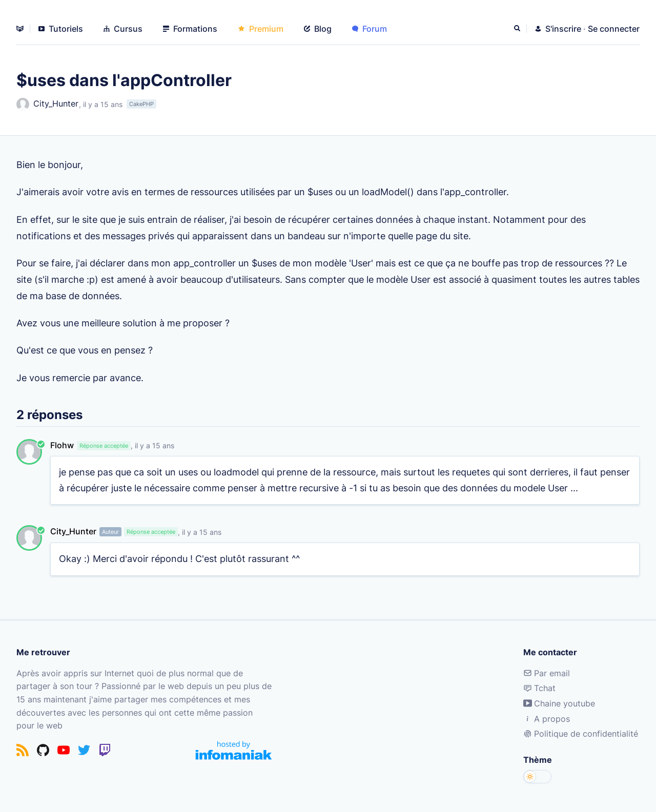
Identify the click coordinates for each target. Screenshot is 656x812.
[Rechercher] (518, 29)
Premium (261, 29)
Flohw (62, 445)
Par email (547, 673)
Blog (318, 29)
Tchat (539, 688)
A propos (547, 719)
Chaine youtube (559, 703)
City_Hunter (47, 104)
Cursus (123, 29)
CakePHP (141, 104)
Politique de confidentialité (581, 734)
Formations (190, 29)
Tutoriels (61, 29)
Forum (370, 29)
